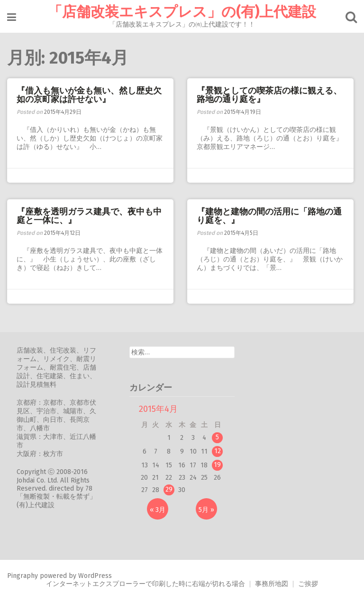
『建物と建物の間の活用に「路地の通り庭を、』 (269, 216)
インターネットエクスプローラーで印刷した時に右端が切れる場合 (146, 584)
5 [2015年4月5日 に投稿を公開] (217, 437)
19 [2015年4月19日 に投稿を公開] (217, 465)
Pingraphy (23, 576)
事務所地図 (272, 584)
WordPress (95, 576)
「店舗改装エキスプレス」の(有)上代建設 (182, 12)
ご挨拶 (308, 584)
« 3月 (158, 510)
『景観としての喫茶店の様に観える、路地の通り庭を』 (269, 95)
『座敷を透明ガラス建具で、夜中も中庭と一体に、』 (89, 216)
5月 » (206, 510)
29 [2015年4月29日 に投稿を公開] (169, 489)
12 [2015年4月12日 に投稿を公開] (218, 451)
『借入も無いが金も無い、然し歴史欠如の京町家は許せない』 (89, 95)
